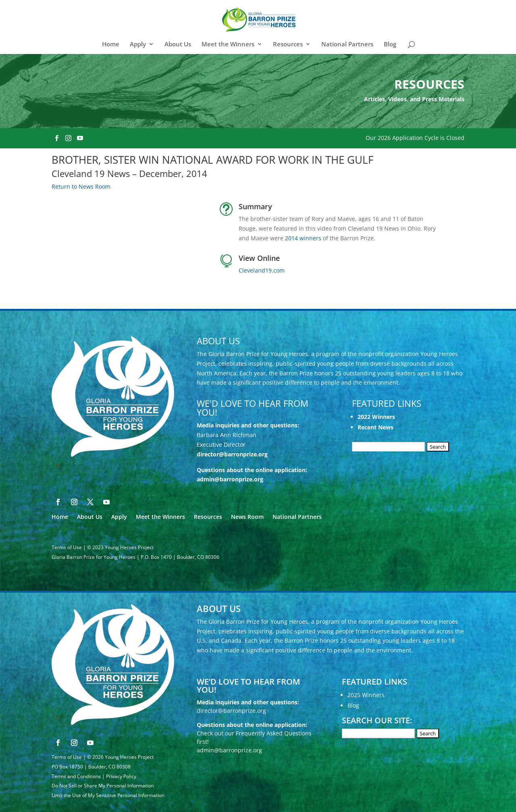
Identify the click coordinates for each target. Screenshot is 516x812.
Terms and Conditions (76, 776)
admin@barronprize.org (230, 479)
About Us (178, 45)
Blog (390, 45)
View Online (259, 258)
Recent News (376, 427)
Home (111, 45)
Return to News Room (81, 186)
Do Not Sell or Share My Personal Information (103, 786)
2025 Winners (366, 695)
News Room (247, 517)
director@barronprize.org (232, 454)
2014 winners (303, 238)
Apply (138, 45)
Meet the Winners (228, 45)
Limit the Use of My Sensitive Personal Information (108, 795)
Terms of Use (67, 547)
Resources (288, 45)
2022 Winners (376, 417)
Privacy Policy (121, 776)
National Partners (347, 45)
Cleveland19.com (262, 270)
